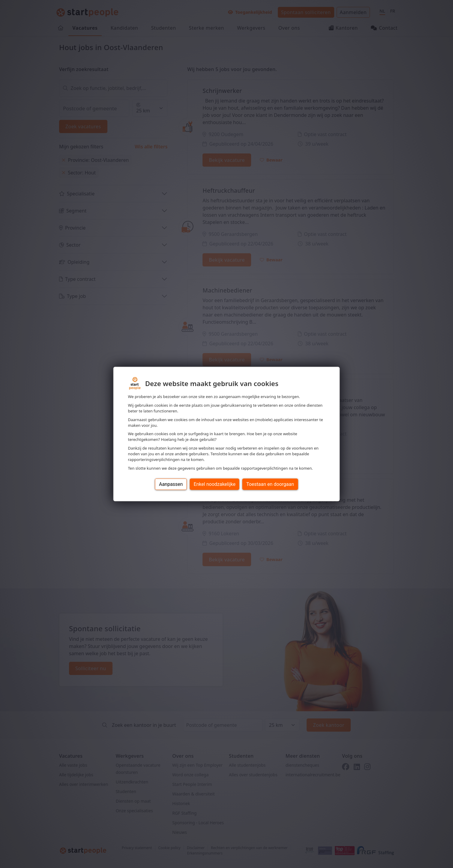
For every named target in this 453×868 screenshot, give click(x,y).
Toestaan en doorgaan (270, 484)
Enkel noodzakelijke (214, 484)
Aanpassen (171, 484)
